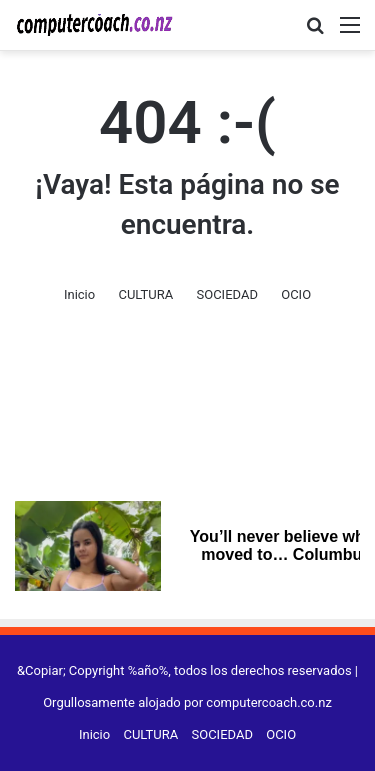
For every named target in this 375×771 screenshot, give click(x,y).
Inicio (79, 294)
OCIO (296, 294)
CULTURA (145, 294)
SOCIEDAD (226, 294)
